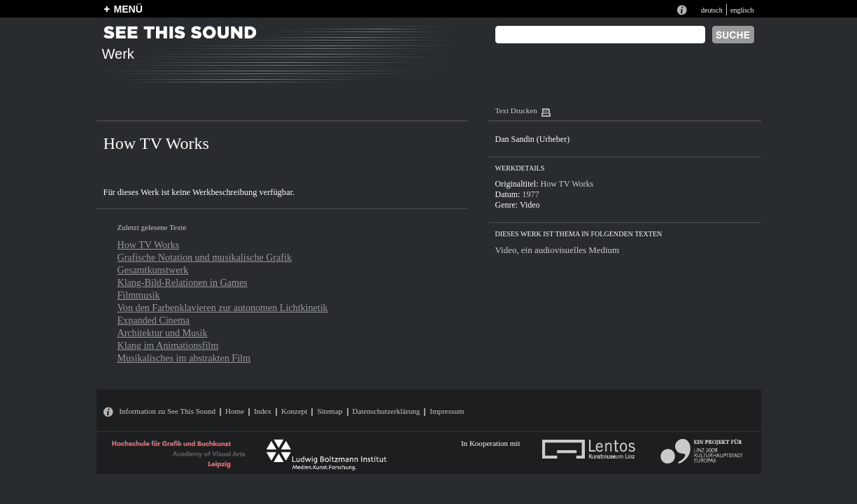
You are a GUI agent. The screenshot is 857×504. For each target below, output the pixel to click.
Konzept (294, 411)
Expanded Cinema (154, 320)
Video (530, 205)
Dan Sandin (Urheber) (533, 139)
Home (235, 411)
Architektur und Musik (163, 333)
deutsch (712, 10)
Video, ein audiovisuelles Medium (558, 250)
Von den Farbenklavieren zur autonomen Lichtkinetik (223, 308)
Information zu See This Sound (167, 411)
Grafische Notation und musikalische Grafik (205, 257)
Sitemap (330, 411)
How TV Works (149, 245)
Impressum (447, 411)
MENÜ (128, 9)
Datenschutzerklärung (387, 411)
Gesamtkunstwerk (153, 270)
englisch (742, 10)
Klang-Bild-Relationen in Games (183, 282)
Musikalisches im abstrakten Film (184, 358)
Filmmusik (139, 295)
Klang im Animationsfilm (168, 345)
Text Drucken (516, 110)
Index (263, 411)
